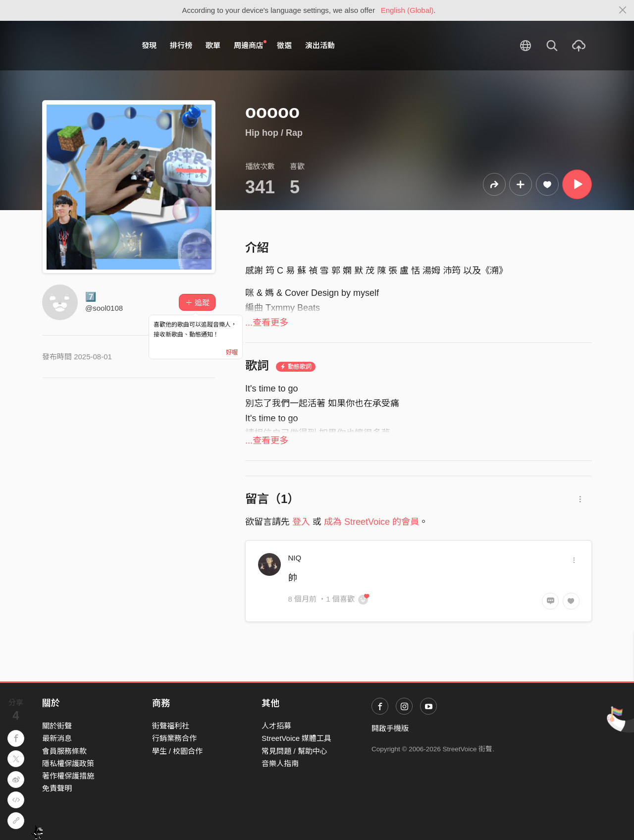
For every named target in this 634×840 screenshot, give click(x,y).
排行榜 (181, 45)
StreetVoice (83, 46)
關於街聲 (57, 726)
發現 (149, 45)
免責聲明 (57, 788)
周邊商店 (250, 45)
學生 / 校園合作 (178, 751)
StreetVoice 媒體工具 (296, 738)
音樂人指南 (280, 763)
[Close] (623, 10)
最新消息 (57, 738)
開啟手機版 (390, 728)
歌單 (213, 45)
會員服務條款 (64, 751)
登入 (301, 522)
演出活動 (320, 45)
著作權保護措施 (68, 776)
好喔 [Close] (232, 352)
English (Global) (407, 10)
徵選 (284, 45)
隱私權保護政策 (68, 763)
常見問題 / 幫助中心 (294, 751)
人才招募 (276, 726)
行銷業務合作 (174, 738)
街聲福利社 (171, 726)
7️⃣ (91, 297)
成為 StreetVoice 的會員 (371, 522)
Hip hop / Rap (274, 133)
